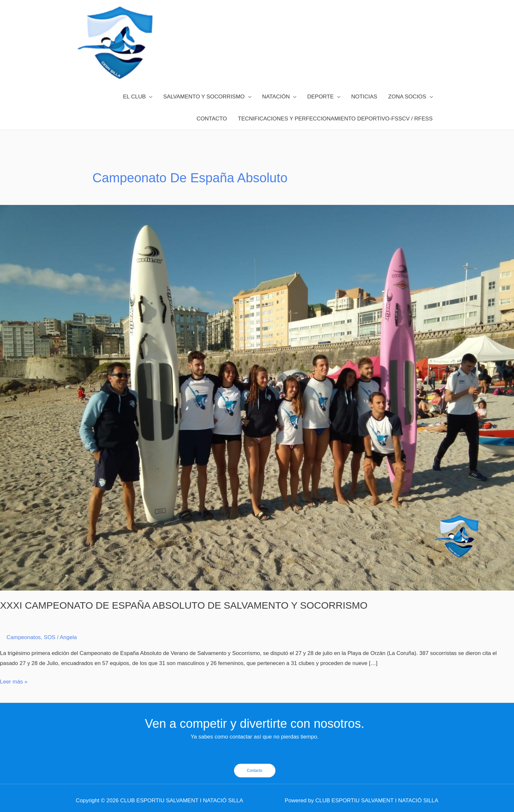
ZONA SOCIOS (407, 97)
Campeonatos (24, 637)
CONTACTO (212, 119)
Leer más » (14, 681)
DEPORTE (320, 97)
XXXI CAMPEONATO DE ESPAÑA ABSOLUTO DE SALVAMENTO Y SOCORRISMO (184, 605)
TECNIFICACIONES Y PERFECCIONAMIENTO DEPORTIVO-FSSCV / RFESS (335, 119)
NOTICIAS (364, 97)
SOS (50, 637)
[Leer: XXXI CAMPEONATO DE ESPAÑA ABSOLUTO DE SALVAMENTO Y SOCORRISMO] (257, 397)
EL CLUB (134, 97)
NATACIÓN (276, 97)
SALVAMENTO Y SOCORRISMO (204, 97)
